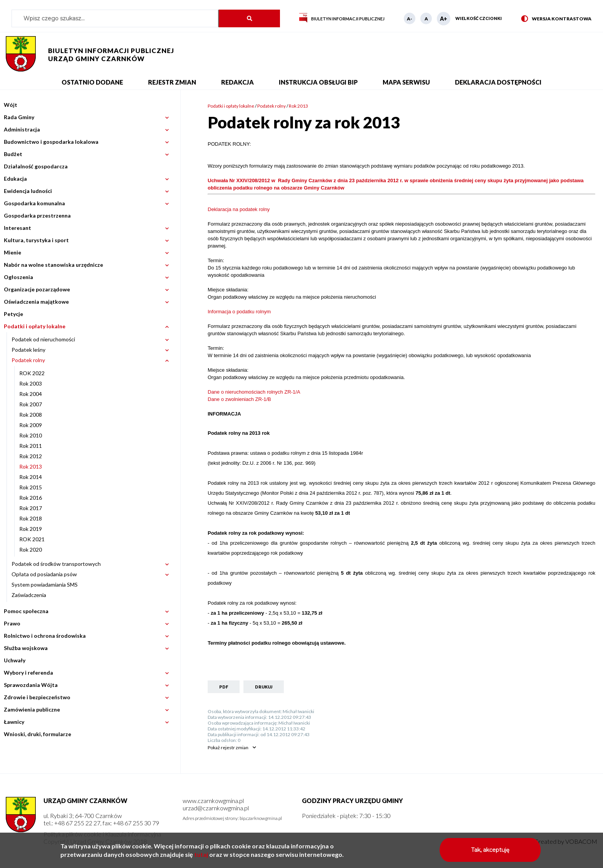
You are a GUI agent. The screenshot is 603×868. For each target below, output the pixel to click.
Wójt (11, 105)
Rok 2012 (31, 456)
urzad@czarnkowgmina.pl (216, 808)
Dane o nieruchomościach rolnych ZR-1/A (254, 392)
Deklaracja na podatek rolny (239, 209)
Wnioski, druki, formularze (37, 734)
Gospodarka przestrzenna (37, 215)
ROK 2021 (32, 539)
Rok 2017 (31, 508)
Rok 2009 (31, 425)
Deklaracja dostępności (498, 82)
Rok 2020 (31, 550)
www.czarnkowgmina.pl (213, 801)
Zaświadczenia (29, 595)
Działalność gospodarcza (36, 166)
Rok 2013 (31, 466)
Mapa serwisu (406, 82)
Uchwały (15, 660)
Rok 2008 (31, 415)
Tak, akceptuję (490, 852)
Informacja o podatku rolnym (239, 312)
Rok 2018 (31, 518)
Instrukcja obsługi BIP (318, 82)
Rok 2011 (31, 446)
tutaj (201, 857)
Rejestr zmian (172, 82)
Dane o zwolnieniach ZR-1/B (239, 399)
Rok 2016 (31, 498)
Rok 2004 (31, 394)
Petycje (13, 314)
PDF (224, 687)
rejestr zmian (228, 747)
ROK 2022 (32, 373)
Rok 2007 (31, 404)
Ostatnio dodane (92, 82)
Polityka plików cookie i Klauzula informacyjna (102, 834)
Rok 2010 (31, 435)
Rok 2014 (31, 477)
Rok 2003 (31, 383)
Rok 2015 (31, 487)
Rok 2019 (31, 529)
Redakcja (237, 82)
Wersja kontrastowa (556, 19)
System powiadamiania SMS (45, 584)
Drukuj (264, 687)
